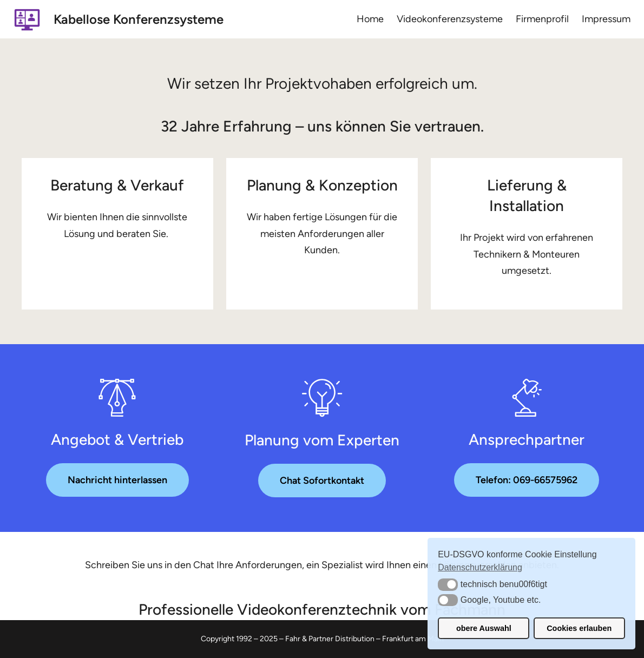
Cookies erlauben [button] (579, 628)
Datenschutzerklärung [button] (480, 567)
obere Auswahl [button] (484, 628)
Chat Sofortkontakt (322, 481)
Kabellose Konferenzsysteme (139, 19)
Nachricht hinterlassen (117, 480)
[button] (448, 584)
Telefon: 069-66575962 (527, 480)
